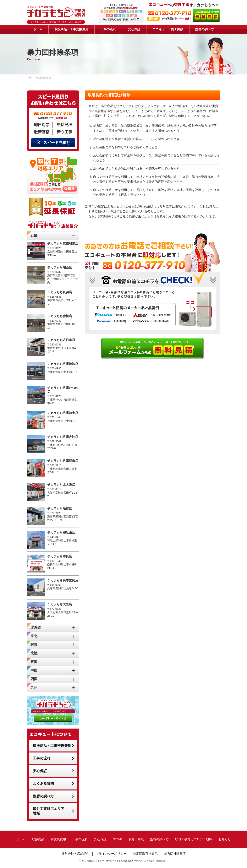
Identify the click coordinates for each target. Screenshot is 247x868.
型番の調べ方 (205, 29)
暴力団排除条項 (175, 854)
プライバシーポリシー (111, 854)
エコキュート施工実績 (168, 29)
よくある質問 (43, 784)
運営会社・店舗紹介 (75, 854)
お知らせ (225, 839)
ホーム (38, 29)
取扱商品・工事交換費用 (71, 29)
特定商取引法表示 (145, 854)
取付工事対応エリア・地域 (50, 811)
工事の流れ (108, 29)
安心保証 (134, 29)
